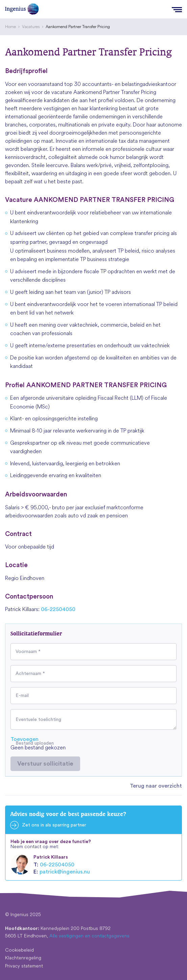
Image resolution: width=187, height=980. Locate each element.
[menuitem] (10, 27)
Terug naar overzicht (156, 786)
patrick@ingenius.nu (65, 872)
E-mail (22, 696)
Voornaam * (28, 652)
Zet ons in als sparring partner (54, 825)
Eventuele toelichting (38, 720)
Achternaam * (30, 674)
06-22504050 (58, 609)
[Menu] (177, 9)
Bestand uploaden (35, 743)
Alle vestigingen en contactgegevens (89, 936)
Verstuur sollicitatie (45, 764)
